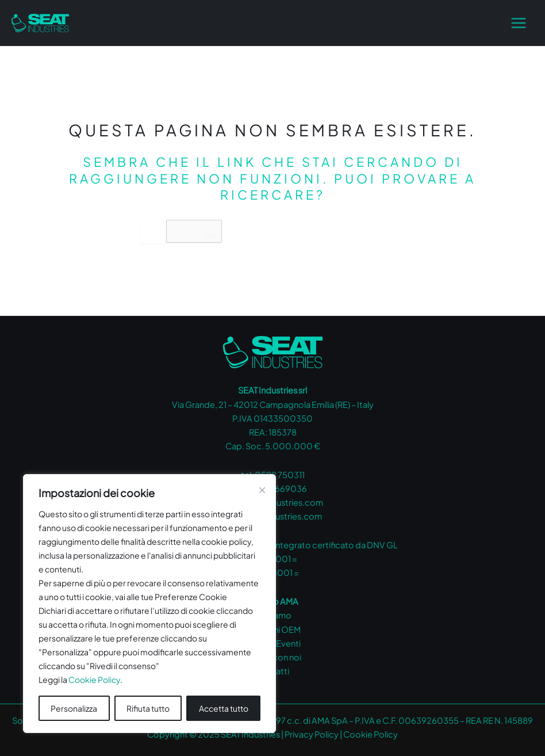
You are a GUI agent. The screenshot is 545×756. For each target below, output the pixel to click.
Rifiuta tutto (148, 708)
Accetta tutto (224, 708)
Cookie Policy (94, 679)
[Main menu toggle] (519, 23)
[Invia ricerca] (209, 232)
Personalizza (74, 708)
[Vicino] (262, 490)
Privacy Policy (312, 734)
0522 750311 (280, 475)
